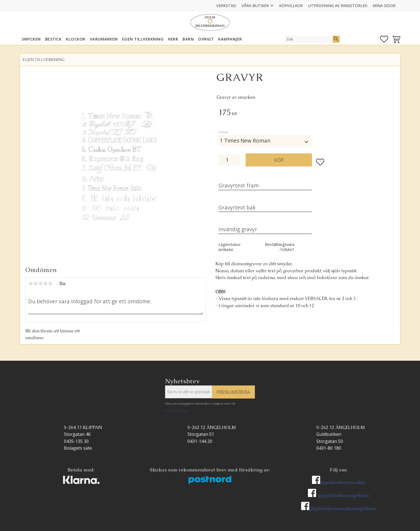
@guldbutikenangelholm (344, 496)
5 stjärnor (50, 283)
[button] (384, 39)
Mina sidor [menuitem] (384, 6)
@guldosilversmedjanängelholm (343, 509)
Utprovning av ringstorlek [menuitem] (338, 6)
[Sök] (336, 39)
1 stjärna (31, 283)
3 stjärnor (41, 283)
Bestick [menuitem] (53, 39)
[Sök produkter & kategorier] (308, 39)
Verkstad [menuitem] (226, 6)
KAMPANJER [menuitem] (230, 39)
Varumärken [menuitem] (104, 39)
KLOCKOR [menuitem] (76, 39)
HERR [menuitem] (173, 39)
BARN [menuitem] (188, 39)
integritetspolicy (176, 410)
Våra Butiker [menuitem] (255, 6)
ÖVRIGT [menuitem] (206, 39)
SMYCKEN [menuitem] (31, 39)
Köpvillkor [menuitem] (291, 6)
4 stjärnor (45, 283)
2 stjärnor (36, 283)
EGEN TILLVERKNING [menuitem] (143, 39)
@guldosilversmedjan (343, 482)
